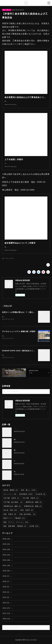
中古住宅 (41, 495)
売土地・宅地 (10, 511)
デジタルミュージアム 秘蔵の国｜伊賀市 (19, 332)
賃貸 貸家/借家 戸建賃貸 (15, 527)
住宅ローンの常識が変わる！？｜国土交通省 (20, 312)
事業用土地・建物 (34, 503)
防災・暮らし (7, 10)
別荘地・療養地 (11, 491)
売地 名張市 (27, 511)
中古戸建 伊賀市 (31, 499)
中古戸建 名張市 (11, 499)
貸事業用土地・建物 (33, 507)
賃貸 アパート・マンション (16, 523)
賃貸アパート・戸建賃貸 (14, 519)
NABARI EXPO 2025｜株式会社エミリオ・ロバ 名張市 (26, 351)
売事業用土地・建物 (12, 507)
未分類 (34, 527)
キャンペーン (10, 495)
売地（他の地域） (27, 515)
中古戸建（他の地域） (13, 503)
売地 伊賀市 (10, 515)
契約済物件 (26, 495)
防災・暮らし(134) (8, 258)
